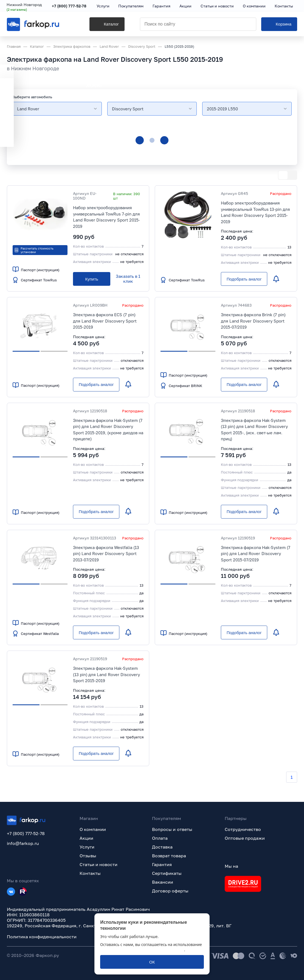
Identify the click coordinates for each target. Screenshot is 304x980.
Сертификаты (167, 873)
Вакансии (163, 882)
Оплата (160, 838)
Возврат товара (169, 856)
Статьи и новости (99, 864)
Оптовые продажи (245, 838)
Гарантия (162, 864)
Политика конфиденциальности (42, 937)
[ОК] (152, 962)
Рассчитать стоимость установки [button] (34, 250)
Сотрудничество (243, 829)
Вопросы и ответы (172, 829)
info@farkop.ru (23, 843)
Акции (86, 838)
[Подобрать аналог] (244, 279)
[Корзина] (279, 25)
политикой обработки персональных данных (142, 950)
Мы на (231, 866)
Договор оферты (170, 891)
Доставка (162, 847)
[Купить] (92, 279)
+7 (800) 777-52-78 (70, 6)
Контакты (90, 873)
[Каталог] (101, 25)
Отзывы (88, 856)
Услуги (87, 847)
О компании (93, 829)
